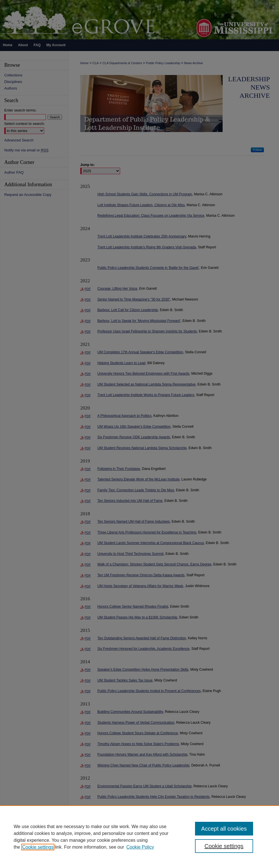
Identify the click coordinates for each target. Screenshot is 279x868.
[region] (139, 837)
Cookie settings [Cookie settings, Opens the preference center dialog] (224, 846)
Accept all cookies (224, 829)
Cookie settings (38, 847)
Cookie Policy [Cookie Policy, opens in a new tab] (140, 847)
